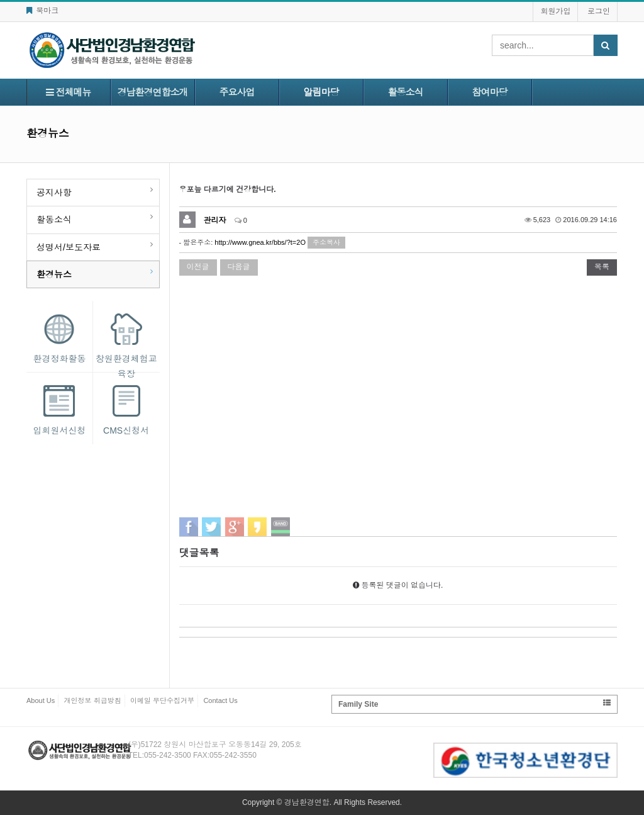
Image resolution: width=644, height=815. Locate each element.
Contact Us (220, 700)
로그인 (599, 11)
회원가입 (555, 11)
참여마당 (490, 92)
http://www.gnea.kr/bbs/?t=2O (260, 242)
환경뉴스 (54, 274)
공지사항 (54, 193)
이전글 (198, 267)
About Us (41, 700)
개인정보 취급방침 (93, 700)
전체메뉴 (68, 92)
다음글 (239, 267)
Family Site (475, 704)
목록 (602, 267)
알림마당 (321, 92)
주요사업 (237, 92)
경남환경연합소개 (153, 92)
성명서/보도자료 (69, 247)
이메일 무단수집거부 (162, 700)
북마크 (42, 11)
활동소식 (406, 92)
